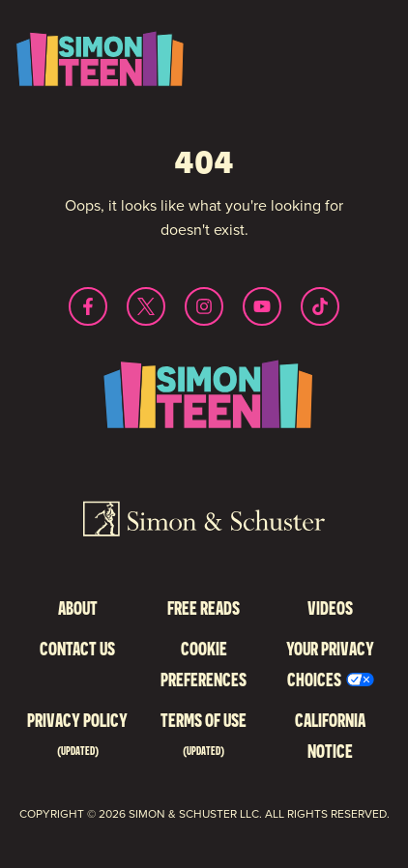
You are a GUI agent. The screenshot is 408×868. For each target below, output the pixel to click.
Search (345, 86)
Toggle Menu (345, 45)
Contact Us (77, 648)
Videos (330, 608)
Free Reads (204, 608)
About (78, 608)
